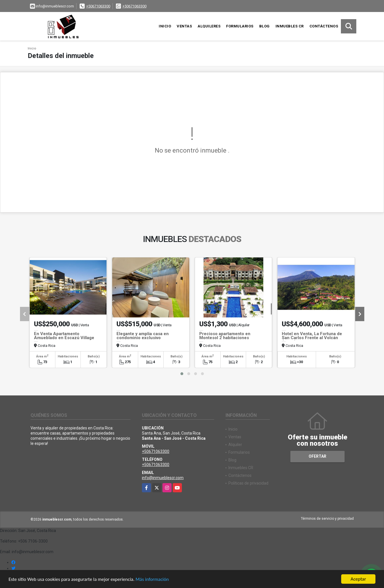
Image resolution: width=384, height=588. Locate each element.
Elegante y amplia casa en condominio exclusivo (143, 336)
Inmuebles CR (290, 26)
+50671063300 (98, 6)
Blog (265, 26)
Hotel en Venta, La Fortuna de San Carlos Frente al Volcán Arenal (312, 338)
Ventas (184, 26)
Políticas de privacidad (248, 483)
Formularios (240, 26)
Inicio (165, 26)
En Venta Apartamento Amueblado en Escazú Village (64, 336)
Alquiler (235, 445)
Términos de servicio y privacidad (327, 519)
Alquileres (209, 26)
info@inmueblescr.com (163, 478)
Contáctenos (324, 26)
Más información (152, 579)
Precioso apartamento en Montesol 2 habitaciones (225, 336)
